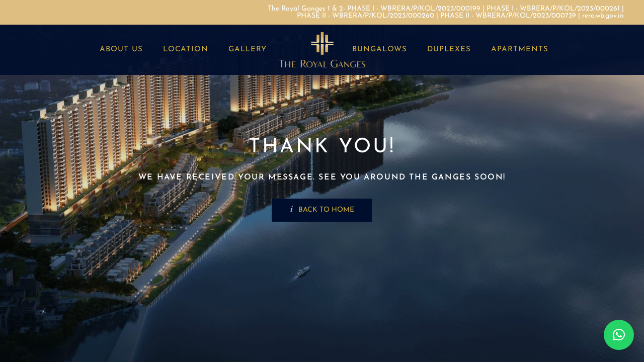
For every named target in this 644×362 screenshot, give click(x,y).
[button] (619, 335)
